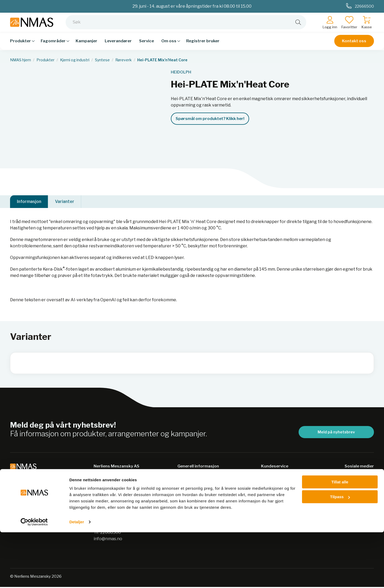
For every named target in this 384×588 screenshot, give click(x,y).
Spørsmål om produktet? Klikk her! (210, 119)
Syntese (102, 60)
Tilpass (340, 552)
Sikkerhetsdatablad (198, 499)
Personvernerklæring (200, 489)
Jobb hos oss (190, 519)
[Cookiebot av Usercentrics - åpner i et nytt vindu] (34, 578)
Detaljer (77, 578)
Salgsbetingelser (278, 478)
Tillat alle (340, 538)
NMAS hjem (20, 60)
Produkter (45, 60)
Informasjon (29, 202)
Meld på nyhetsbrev (336, 433)
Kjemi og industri (75, 60)
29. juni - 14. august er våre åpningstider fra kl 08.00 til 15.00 (192, 6)
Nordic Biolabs (192, 509)
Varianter (65, 202)
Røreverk (124, 60)
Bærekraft (188, 478)
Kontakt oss (354, 45)
